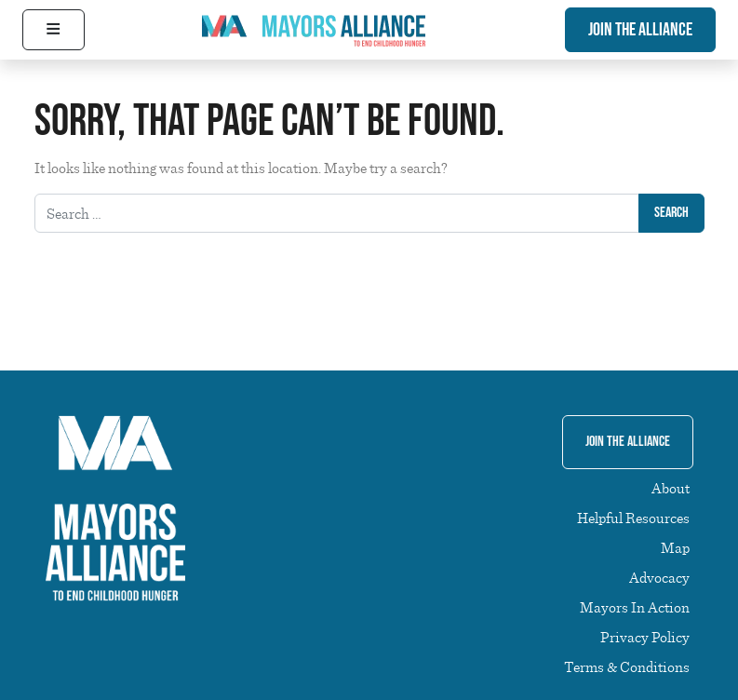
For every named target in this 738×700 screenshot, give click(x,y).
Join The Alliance (640, 30)
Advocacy (659, 577)
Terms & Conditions (627, 666)
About (671, 488)
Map (675, 547)
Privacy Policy (645, 637)
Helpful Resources (633, 518)
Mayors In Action (635, 607)
